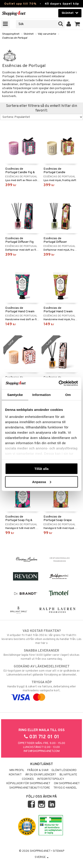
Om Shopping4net (67, 784)
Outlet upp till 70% (20, 4)
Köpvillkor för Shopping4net (28, 784)
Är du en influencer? (41, 775)
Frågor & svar (38, 770)
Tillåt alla (41, 469)
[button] (77, 24)
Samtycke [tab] (15, 395)
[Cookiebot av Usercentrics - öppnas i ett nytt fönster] (59, 383)
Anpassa (42, 482)
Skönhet (29, 34)
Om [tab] (68, 395)
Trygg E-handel (65, 788)
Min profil (17, 770)
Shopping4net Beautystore (30, 788)
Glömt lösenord (64, 770)
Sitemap (58, 851)
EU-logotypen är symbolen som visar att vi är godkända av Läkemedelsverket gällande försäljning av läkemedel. (41, 670)
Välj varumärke (47, 34)
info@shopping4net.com (42, 751)
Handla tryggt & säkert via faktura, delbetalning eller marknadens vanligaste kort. (41, 690)
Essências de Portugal (15, 38)
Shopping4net (11, 34)
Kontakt (15, 775)
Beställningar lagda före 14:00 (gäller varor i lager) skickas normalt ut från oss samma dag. (41, 655)
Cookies (28, 779)
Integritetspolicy (51, 779)
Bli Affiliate (68, 775)
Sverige (42, 857)
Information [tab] (41, 395)
